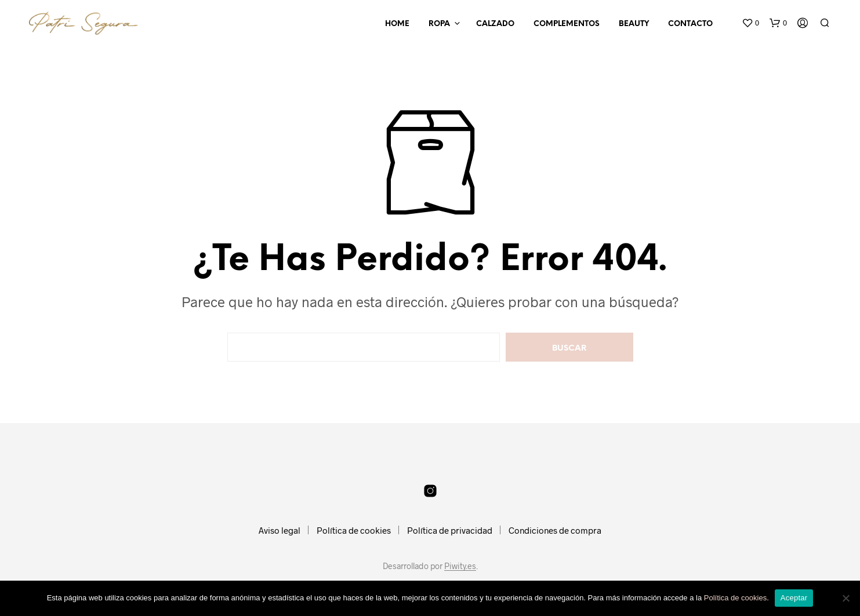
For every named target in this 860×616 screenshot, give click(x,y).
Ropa (439, 24)
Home (397, 24)
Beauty (634, 24)
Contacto (690, 24)
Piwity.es (460, 566)
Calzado (495, 24)
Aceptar (794, 598)
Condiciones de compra (555, 530)
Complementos (567, 24)
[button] (750, 23)
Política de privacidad (450, 530)
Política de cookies (354, 530)
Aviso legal (280, 530)
